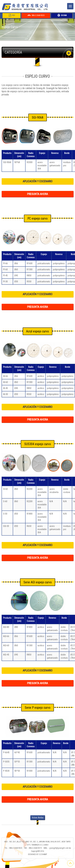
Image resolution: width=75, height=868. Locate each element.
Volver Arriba (38, 818)
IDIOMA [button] (62, 15)
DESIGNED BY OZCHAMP (37, 854)
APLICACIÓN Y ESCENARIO (38, 181)
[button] (69, 53)
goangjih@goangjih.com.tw (60, 848)
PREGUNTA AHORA (37, 194)
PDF (12, 15)
